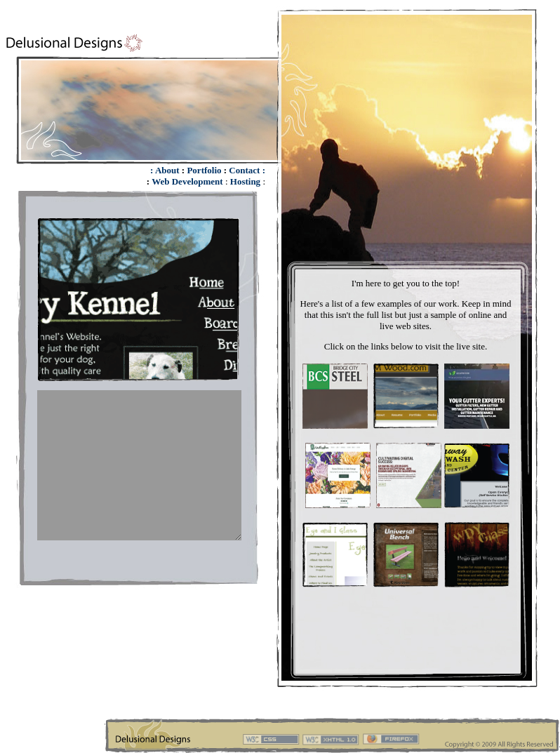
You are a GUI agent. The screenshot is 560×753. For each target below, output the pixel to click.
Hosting (245, 181)
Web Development (187, 181)
